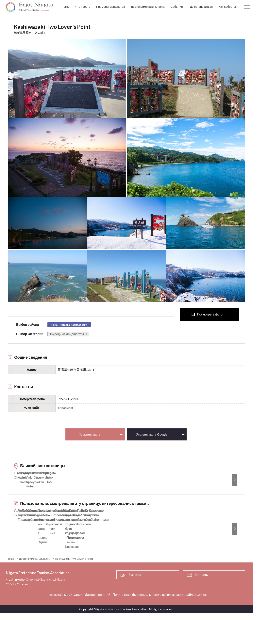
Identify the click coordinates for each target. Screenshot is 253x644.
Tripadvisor (65, 408)
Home (11, 589)
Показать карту (89, 434)
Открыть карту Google (151, 434)
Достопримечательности (35, 589)
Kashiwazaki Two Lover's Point (74, 589)
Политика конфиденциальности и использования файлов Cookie (160, 625)
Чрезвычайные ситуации (64, 625)
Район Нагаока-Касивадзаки (69, 325)
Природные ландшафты (66, 334)
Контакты (202, 605)
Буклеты (135, 605)
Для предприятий (98, 625)
